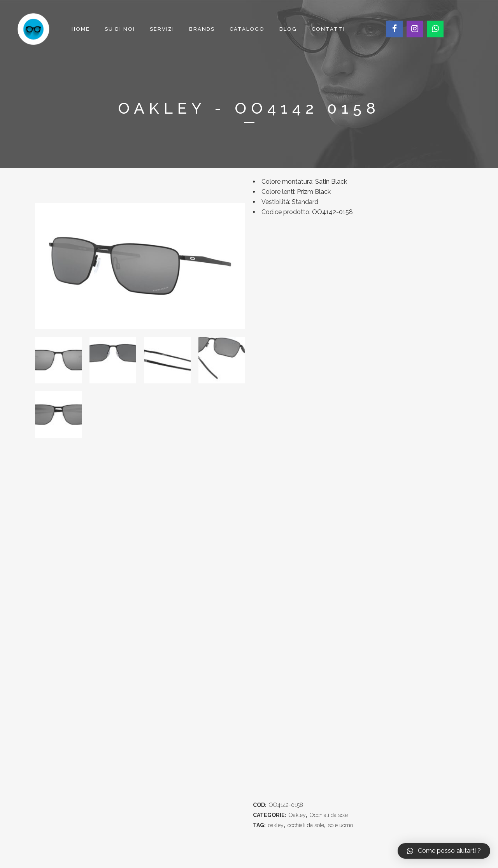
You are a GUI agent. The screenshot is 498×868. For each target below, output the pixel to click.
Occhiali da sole (329, 815)
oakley (276, 825)
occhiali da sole (306, 825)
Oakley (297, 815)
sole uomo (340, 825)
